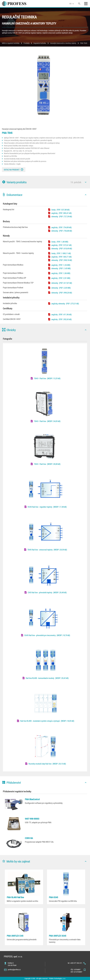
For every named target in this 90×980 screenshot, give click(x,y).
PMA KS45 (54, 897)
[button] (45, 182)
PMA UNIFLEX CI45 (15, 936)
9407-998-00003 (32, 819)
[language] (72, 4)
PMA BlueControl (32, 799)
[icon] (86, 182)
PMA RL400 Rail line (15, 897)
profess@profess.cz (14, 970)
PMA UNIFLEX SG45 (58, 936)
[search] (79, 4)
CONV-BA (29, 838)
